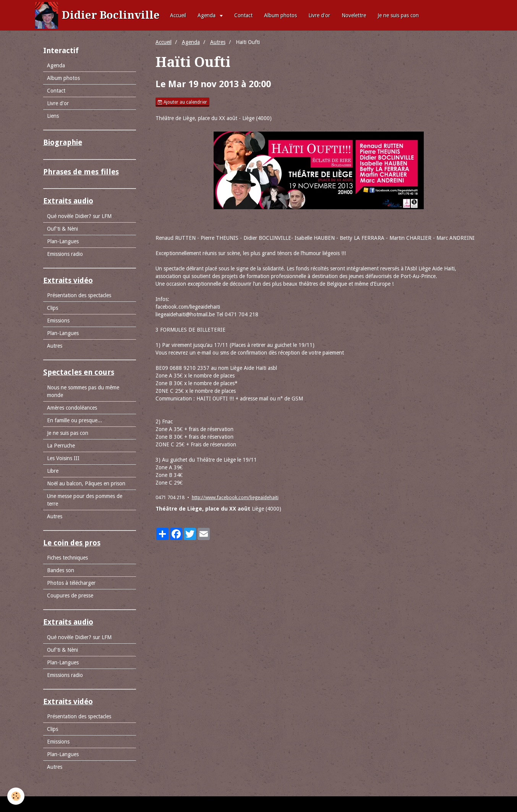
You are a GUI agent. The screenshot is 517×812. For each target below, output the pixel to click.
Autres (218, 42)
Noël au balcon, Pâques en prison (86, 483)
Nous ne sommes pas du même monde (83, 391)
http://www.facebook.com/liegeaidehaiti (235, 497)
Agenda (207, 15)
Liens (53, 116)
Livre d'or (319, 15)
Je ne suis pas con (398, 15)
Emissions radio (65, 254)
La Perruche (61, 446)
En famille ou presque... (75, 420)
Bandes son (61, 570)
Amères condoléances (72, 408)
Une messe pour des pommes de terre (85, 500)
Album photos (280, 15)
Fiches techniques (67, 558)
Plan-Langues (63, 241)
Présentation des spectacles (79, 295)
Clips (53, 308)
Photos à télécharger (71, 583)
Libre (53, 471)
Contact (243, 15)
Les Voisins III (63, 458)
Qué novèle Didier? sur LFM (79, 216)
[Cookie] (16, 796)
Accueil (178, 15)
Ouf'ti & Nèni (62, 229)
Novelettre (354, 15)
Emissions (58, 321)
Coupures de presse (70, 596)
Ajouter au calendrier (182, 102)
